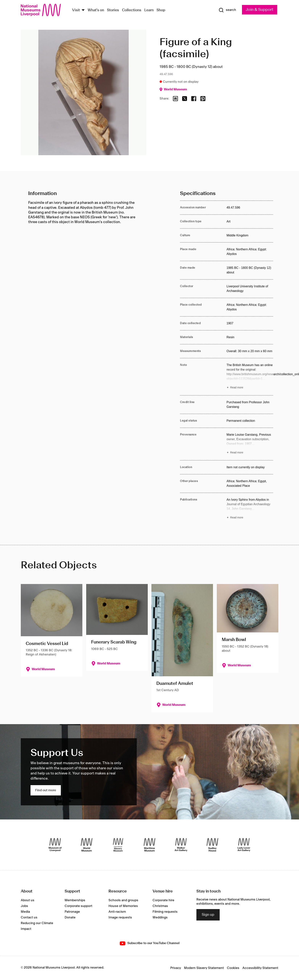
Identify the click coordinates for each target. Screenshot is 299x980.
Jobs (24, 906)
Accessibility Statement (260, 968)
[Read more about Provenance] (250, 444)
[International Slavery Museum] (118, 845)
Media (25, 912)
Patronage (72, 912)
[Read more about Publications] (250, 509)
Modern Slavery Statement (204, 968)
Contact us (29, 917)
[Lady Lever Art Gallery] (244, 845)
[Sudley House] (212, 845)
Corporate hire (163, 900)
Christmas (160, 906)
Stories (113, 10)
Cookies (233, 968)
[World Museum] (87, 845)
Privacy (176, 968)
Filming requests (165, 912)
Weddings (160, 917)
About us (28, 900)
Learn (149, 10)
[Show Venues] (83, 10)
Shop (161, 10)
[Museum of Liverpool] (55, 845)
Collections (132, 10)
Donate (70, 917)
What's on (96, 10)
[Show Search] (227, 10)
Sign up (208, 915)
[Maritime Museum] (149, 845)
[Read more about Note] (250, 377)
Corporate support (78, 906)
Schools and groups (123, 900)
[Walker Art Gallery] (181, 845)
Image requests (120, 917)
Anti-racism (117, 912)
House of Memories (123, 906)
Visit (76, 10)
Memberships (75, 900)
